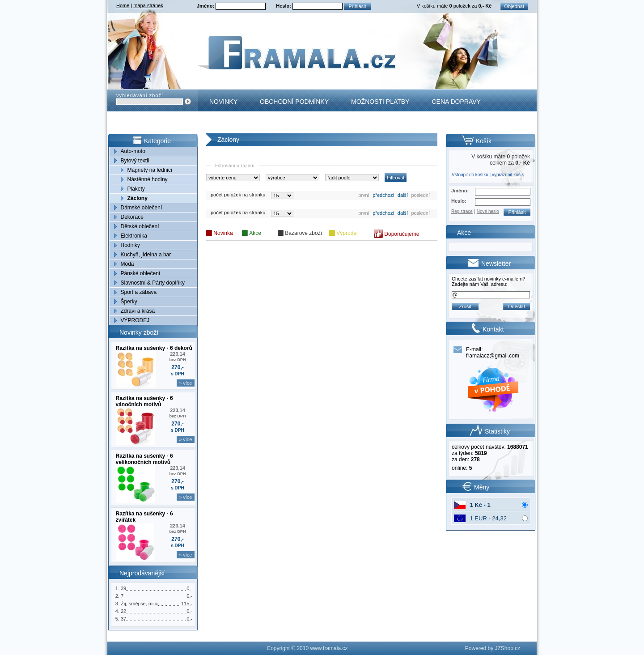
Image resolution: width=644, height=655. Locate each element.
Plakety (136, 189)
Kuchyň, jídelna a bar (146, 255)
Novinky (223, 102)
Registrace (462, 211)
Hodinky (130, 245)
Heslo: (284, 6)
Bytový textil (135, 161)
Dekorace (132, 217)
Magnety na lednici (150, 170)
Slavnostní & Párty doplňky (153, 283)
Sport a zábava (139, 292)
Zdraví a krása (138, 311)
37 (123, 619)
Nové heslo (488, 211)
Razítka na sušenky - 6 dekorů (154, 348)
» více (185, 383)
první (364, 195)
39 (123, 588)
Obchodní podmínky (294, 102)
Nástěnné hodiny (148, 179)
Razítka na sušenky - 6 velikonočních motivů (144, 459)
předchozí (383, 195)
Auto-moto (133, 151)
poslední (420, 195)
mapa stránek (148, 5)
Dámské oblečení (142, 208)
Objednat (514, 6)
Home (123, 5)
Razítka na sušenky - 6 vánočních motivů (144, 401)
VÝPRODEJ (135, 320)
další (403, 195)
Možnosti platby (380, 102)
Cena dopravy (456, 102)
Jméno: (206, 6)
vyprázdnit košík (508, 175)
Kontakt (224, 123)
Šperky (129, 302)
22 (123, 611)
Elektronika (134, 236)
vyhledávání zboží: (141, 95)
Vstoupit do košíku (470, 175)
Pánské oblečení (141, 273)
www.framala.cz (329, 648)
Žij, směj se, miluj (140, 604)
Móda (127, 264)
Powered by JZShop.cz (493, 648)
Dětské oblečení (140, 226)
